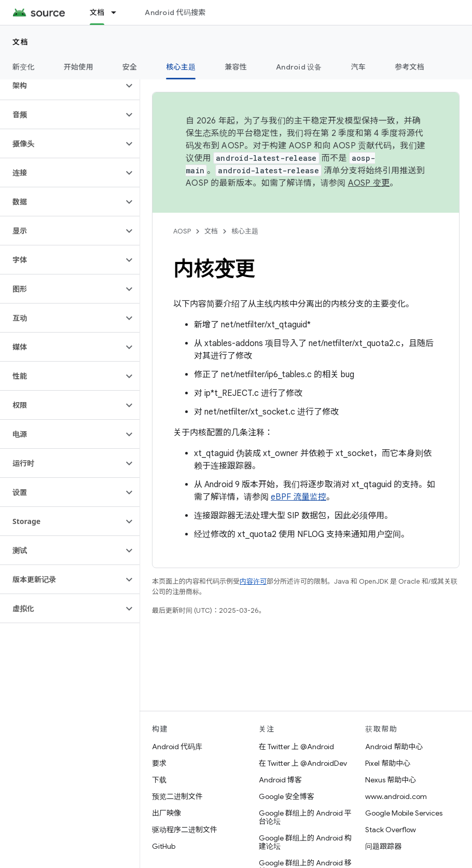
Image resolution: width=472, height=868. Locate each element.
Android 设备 (299, 67)
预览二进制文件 (177, 796)
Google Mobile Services (404, 813)
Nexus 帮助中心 (391, 780)
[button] (61, 86)
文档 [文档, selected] (97, 12)
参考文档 (409, 67)
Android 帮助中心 (394, 747)
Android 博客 (280, 780)
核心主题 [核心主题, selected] (181, 67)
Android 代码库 (177, 747)
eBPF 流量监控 (299, 497)
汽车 (359, 67)
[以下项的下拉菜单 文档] (118, 12)
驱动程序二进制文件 (185, 830)
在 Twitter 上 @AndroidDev (303, 763)
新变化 (24, 67)
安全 (130, 67)
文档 (20, 42)
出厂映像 (166, 813)
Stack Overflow (391, 830)
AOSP (182, 231)
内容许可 (253, 581)
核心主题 (245, 231)
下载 (159, 780)
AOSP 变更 (369, 183)
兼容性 (236, 67)
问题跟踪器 (383, 846)
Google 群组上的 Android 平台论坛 (305, 817)
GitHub (164, 846)
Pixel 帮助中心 (388, 763)
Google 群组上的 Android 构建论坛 (305, 842)
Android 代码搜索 (175, 12)
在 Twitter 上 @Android (296, 747)
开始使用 (79, 67)
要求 (159, 763)
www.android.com (396, 796)
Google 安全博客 (287, 796)
